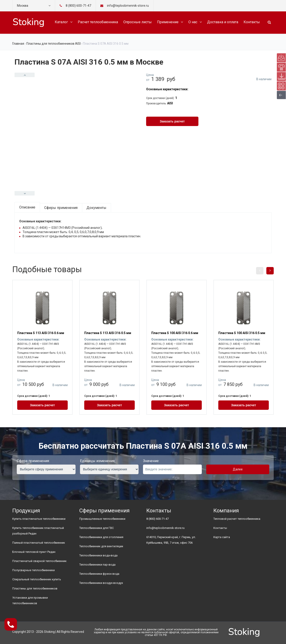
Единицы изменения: (98, 461)
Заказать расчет (172, 121)
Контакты (252, 22)
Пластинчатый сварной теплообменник (39, 561)
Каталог (61, 22)
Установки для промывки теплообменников (30, 600)
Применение (168, 22)
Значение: (151, 461)
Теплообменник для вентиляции (101, 546)
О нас (193, 22)
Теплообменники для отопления (101, 537)
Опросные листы (138, 22)
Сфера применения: (33, 461)
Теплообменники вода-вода (98, 555)
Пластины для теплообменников (35, 588)
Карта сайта (222, 537)
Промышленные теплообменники (102, 519)
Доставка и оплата (223, 22)
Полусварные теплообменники (34, 570)
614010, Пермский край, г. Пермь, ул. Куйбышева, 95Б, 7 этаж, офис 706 (171, 540)
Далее (238, 469)
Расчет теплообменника (98, 22)
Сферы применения (61, 208)
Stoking (49, 632)
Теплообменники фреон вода (99, 574)
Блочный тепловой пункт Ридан (34, 552)
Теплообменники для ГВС (97, 528)
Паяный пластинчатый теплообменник (39, 543)
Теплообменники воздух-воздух (101, 583)
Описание (27, 207)
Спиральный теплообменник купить (37, 579)
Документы (96, 208)
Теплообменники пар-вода (97, 565)
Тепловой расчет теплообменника (237, 519)
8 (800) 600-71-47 (78, 6)
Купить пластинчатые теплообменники (39, 519)
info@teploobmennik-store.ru (165, 528)
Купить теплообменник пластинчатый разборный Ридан (38, 531)
